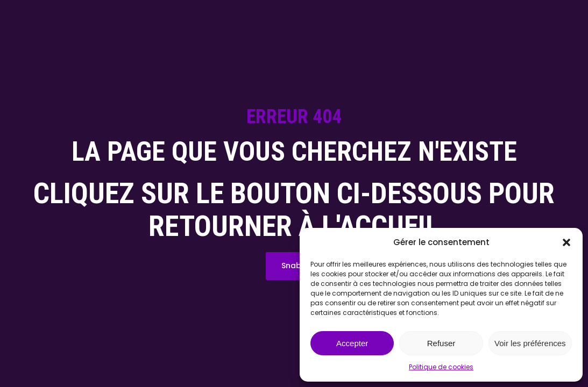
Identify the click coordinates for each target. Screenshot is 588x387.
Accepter (352, 343)
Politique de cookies (441, 367)
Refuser (441, 343)
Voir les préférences (530, 343)
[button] (566, 242)
